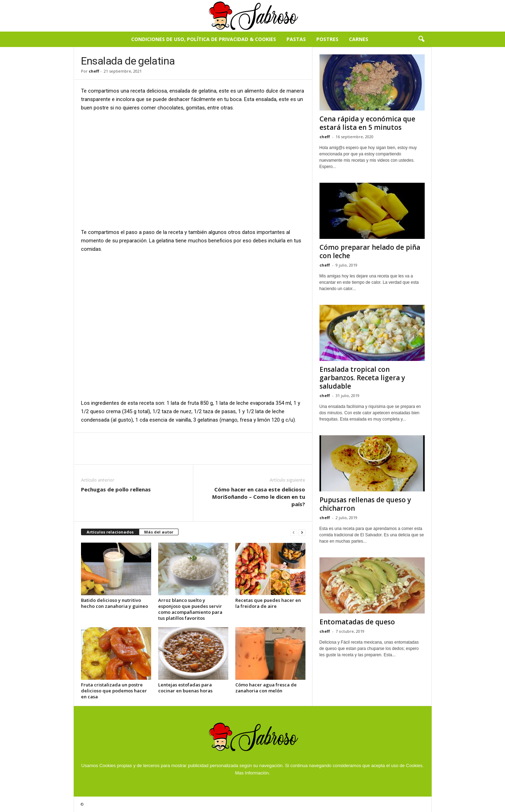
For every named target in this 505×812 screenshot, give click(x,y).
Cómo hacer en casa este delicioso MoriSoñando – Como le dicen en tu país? (259, 497)
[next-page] (302, 532)
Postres (327, 39)
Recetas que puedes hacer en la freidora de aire (268, 603)
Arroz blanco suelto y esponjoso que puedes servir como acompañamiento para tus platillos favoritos (190, 609)
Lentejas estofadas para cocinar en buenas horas (185, 688)
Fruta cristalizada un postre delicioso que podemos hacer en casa (114, 691)
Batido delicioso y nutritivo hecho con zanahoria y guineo (115, 603)
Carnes (359, 39)
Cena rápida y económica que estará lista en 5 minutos (367, 123)
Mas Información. (252, 773)
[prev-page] (294, 532)
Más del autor (159, 532)
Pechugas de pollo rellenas (116, 489)
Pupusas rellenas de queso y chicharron (365, 504)
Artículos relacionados (110, 532)
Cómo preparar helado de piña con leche (370, 251)
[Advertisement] (193, 169)
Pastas (296, 39)
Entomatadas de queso (357, 622)
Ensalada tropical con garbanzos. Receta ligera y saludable (362, 378)
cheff (94, 71)
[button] (421, 39)
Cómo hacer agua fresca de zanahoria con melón (266, 688)
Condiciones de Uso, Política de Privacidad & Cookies (204, 39)
